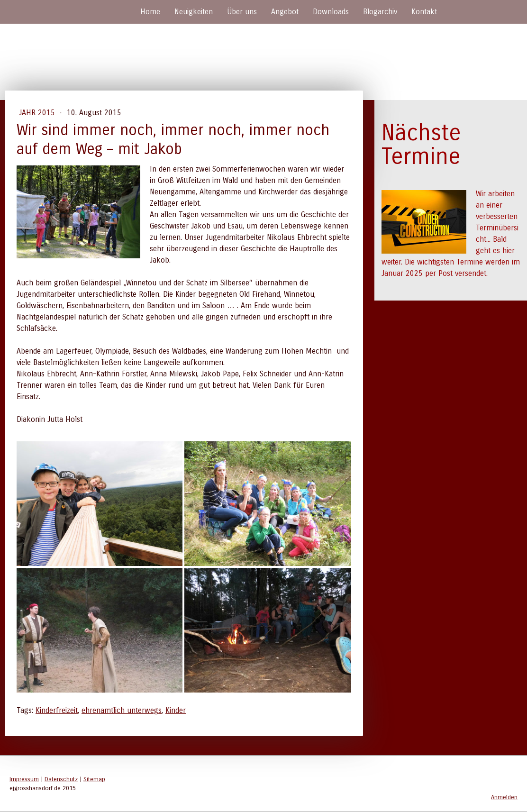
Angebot (285, 12)
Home (150, 12)
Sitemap (94, 779)
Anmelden (504, 797)
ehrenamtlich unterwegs (122, 710)
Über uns (242, 12)
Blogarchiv (380, 12)
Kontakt (424, 12)
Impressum (24, 779)
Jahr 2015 (38, 113)
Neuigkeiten (194, 12)
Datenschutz (61, 779)
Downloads (331, 12)
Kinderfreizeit (57, 710)
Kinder (176, 710)
